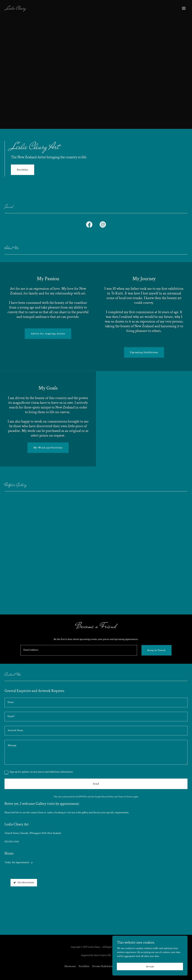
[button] (184, 8)
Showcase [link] (70, 966)
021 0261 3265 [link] (12, 842)
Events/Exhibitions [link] (104, 966)
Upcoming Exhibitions (144, 352)
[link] (16, 9)
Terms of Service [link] (125, 797)
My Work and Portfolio (48, 448)
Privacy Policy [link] (108, 797)
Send (96, 784)
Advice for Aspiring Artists (48, 334)
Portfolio (23, 170)
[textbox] (79, 650)
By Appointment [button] (21, 862)
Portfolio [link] (84, 966)
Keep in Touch (156, 650)
